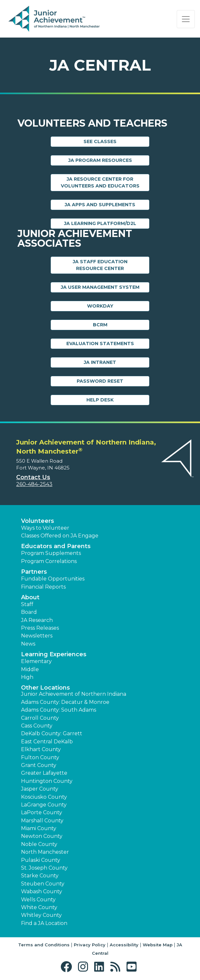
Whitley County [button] (41, 915)
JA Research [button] (37, 620)
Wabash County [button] (42, 891)
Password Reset (100, 381)
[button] (68, 967)
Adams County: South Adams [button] (59, 710)
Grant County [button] (39, 765)
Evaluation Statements (100, 344)
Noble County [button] (39, 844)
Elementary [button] (36, 661)
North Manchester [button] (45, 852)
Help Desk (100, 400)
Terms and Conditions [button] (44, 945)
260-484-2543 (34, 484)
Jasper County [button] (40, 789)
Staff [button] (27, 604)
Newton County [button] (42, 836)
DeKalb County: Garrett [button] (52, 733)
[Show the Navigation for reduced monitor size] (186, 19)
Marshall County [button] (42, 821)
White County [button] (39, 907)
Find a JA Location (44, 923)
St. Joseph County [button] (44, 868)
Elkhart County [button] (41, 749)
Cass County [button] (37, 726)
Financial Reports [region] (43, 587)
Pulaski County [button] (41, 860)
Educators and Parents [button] (56, 546)
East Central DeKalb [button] (47, 742)
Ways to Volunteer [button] (45, 528)
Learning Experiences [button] (54, 654)
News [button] (28, 644)
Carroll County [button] (40, 718)
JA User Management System (100, 287)
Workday (100, 306)
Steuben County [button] (43, 884)
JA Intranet (100, 362)
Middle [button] (30, 669)
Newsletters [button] (37, 636)
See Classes (100, 141)
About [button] (30, 597)
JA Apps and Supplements (100, 205)
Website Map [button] (158, 945)
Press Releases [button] (40, 628)
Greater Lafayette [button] (44, 773)
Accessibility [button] (124, 945)
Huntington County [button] (47, 781)
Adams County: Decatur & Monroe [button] (65, 702)
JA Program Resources (100, 160)
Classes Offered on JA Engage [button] (60, 536)
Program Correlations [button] (49, 561)
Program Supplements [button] (51, 553)
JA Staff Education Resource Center (100, 265)
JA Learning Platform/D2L (100, 223)
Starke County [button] (40, 876)
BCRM (100, 325)
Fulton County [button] (40, 757)
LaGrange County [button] (44, 805)
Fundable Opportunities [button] (53, 579)
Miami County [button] (39, 828)
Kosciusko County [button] (44, 797)
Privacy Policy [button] (90, 945)
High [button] (27, 677)
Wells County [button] (38, 900)
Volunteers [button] (38, 521)
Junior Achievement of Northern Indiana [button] (74, 694)
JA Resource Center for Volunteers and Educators (100, 182)
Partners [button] (34, 572)
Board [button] (29, 612)
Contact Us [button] (33, 477)
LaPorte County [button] (42, 812)
